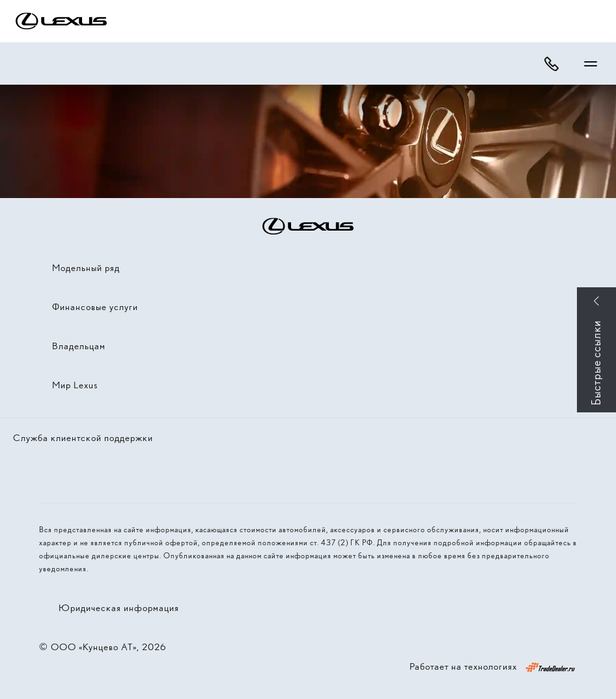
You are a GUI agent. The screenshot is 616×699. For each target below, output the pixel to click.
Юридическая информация (119, 608)
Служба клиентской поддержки (83, 438)
